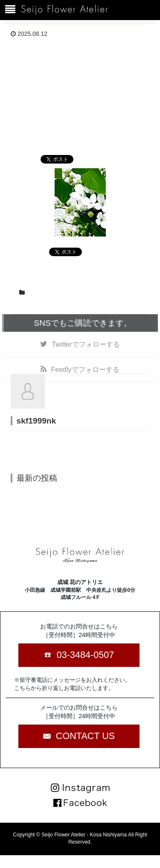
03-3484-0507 (85, 655)
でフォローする (86, 344)
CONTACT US (85, 736)
